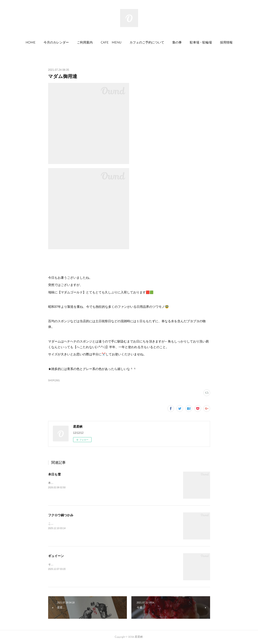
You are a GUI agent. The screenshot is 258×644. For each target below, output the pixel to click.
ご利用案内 (85, 43)
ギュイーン (56, 556)
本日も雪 (54, 474)
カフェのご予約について (147, 43)
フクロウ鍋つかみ (61, 515)
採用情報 (226, 43)
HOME (31, 43)
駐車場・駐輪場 (201, 43)
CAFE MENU (111, 43)
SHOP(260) (54, 380)
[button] (31, 43)
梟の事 (177, 43)
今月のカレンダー (56, 43)
